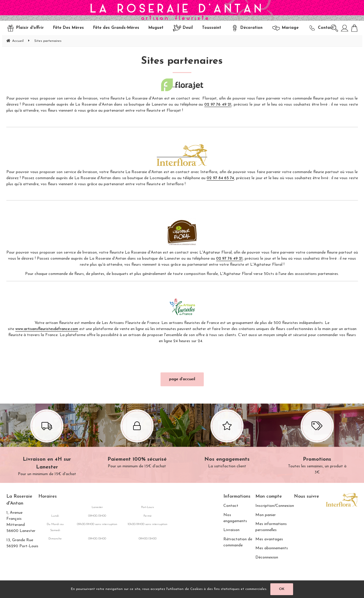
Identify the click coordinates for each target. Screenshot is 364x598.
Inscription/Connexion (275, 506)
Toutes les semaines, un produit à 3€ (317, 443)
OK (282, 589)
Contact (231, 506)
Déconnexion (267, 557)
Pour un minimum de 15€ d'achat (47, 444)
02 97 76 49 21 (218, 105)
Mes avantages (269, 539)
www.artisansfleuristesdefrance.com (47, 329)
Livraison (231, 530)
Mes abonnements (272, 548)
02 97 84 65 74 (220, 178)
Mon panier (266, 515)
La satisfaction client (227, 440)
